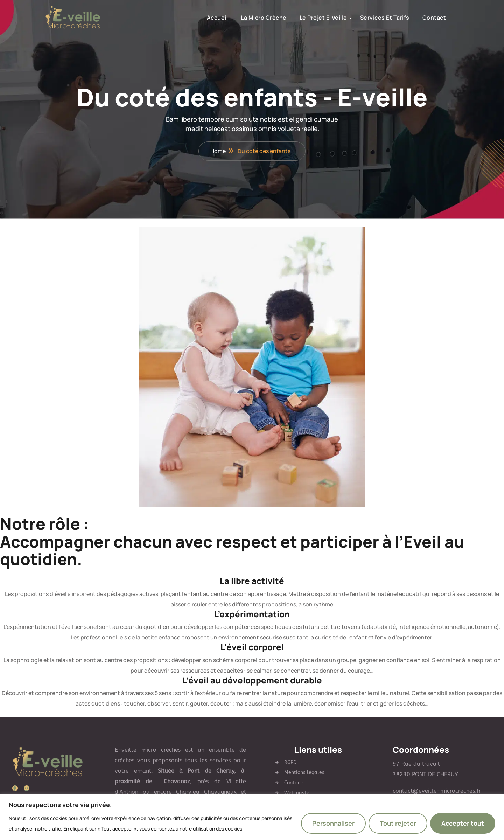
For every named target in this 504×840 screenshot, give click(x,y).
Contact (422, 18)
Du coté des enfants (264, 151)
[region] (252, 817)
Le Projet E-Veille (311, 18)
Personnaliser (333, 823)
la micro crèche (251, 18)
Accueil (205, 18)
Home (218, 151)
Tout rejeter (398, 823)
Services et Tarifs (372, 18)
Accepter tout (463, 823)
